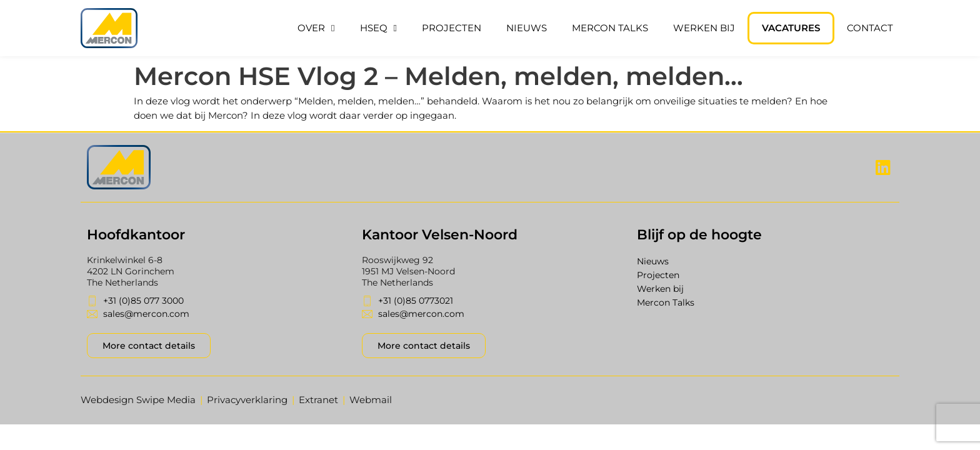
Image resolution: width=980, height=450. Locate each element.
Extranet (318, 400)
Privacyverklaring (247, 400)
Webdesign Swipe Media (138, 400)
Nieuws (527, 28)
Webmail (371, 400)
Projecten (452, 28)
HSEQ (378, 28)
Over (316, 28)
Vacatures (791, 28)
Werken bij (704, 28)
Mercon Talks (610, 28)
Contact (870, 28)
